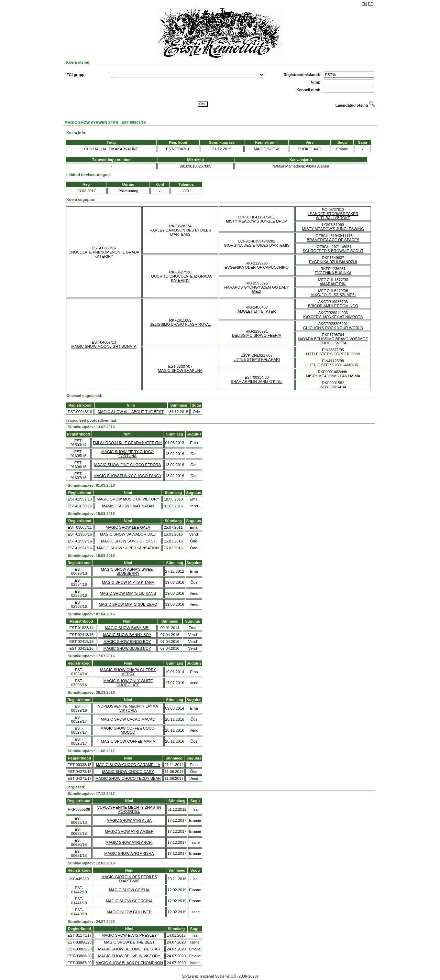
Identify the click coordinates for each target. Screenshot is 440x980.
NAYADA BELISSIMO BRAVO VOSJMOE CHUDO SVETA (333, 341)
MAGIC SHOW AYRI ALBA (129, 820)
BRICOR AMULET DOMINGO (333, 306)
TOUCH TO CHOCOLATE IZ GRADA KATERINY (180, 278)
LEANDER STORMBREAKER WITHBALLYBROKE (333, 216)
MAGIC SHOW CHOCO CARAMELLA (128, 765)
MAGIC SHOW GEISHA (129, 890)
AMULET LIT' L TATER (257, 311)
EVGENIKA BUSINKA (333, 273)
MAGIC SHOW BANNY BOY (127, 635)
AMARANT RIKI (333, 284)
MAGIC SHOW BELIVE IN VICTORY (129, 956)
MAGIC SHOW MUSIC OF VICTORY (128, 499)
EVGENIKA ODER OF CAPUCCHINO (257, 267)
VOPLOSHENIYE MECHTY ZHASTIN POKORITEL (129, 809)
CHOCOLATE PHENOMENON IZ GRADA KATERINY (104, 254)
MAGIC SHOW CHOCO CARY (128, 772)
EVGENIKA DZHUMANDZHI (333, 262)
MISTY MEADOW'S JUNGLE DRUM (257, 221)
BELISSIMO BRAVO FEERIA (257, 335)
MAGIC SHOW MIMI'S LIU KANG (128, 593)
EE (370, 4)
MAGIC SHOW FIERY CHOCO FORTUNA (128, 454)
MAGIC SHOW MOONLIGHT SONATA (104, 346)
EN (364, 4)
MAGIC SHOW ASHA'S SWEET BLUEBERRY (128, 571)
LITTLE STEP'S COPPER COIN (333, 354)
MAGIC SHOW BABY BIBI (127, 628)
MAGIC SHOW (266, 149)
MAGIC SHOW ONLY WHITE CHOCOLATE (128, 683)
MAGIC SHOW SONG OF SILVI (128, 541)
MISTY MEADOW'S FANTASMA (333, 376)
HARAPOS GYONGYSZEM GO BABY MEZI (256, 289)
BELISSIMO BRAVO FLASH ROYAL (180, 324)
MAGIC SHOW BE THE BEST (129, 942)
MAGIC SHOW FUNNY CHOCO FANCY (128, 476)
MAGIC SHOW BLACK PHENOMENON (129, 963)
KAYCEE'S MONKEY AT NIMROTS (333, 317)
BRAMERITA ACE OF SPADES (333, 240)
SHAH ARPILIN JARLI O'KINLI (257, 381)
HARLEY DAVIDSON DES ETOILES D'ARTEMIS (180, 232)
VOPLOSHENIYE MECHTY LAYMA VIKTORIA (128, 708)
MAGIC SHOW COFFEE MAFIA (128, 741)
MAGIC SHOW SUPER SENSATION (128, 548)
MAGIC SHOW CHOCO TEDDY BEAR (128, 778)
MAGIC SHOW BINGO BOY (127, 642)
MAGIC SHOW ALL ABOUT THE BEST (131, 412)
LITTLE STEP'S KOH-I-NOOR (333, 365)
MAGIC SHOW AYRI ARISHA (129, 853)
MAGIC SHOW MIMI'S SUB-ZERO (128, 604)
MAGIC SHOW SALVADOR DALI (128, 534)
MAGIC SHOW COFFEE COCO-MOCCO (128, 730)
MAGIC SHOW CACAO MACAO (128, 719)
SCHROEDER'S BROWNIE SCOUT (333, 251)
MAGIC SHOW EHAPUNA (180, 370)
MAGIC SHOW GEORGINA (129, 901)
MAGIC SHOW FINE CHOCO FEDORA (128, 465)
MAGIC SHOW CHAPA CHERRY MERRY (128, 672)
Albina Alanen (317, 166)
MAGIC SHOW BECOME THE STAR (129, 949)
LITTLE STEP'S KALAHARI (257, 359)
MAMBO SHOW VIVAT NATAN (128, 506)
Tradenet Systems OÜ (218, 976)
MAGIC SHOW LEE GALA (128, 527)
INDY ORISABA (333, 387)
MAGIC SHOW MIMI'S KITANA (128, 582)
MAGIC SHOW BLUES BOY (127, 648)
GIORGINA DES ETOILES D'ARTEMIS (257, 245)
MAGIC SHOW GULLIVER (129, 912)
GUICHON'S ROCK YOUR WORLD (333, 328)
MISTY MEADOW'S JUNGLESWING (333, 229)
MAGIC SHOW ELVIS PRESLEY (129, 935)
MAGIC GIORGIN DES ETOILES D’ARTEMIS (129, 879)
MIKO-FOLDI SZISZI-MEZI (333, 295)
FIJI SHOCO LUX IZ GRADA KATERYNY (128, 443)
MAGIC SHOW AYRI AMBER (129, 831)
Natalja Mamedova (288, 166)
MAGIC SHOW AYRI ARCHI (129, 842)
